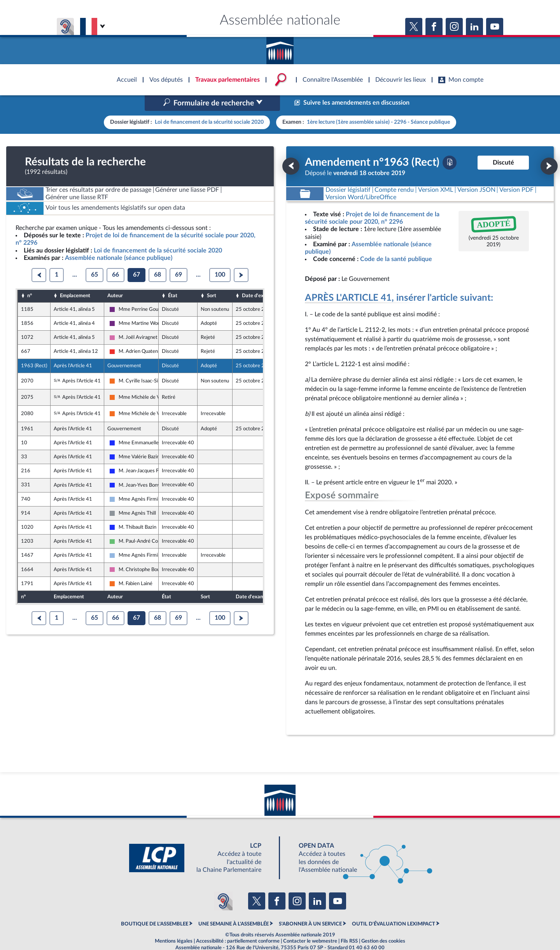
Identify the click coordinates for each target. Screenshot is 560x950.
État (173, 279)
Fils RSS (349, 924)
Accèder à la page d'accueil (280, 48)
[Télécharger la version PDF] (450, 146)
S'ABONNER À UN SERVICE (310, 907)
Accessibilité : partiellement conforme (238, 924)
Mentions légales (174, 924)
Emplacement (75, 279)
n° (30, 279)
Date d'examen (259, 279)
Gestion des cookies (383, 924)
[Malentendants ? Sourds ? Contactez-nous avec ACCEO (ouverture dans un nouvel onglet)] (223, 885)
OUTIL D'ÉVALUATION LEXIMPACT (394, 907)
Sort (212, 279)
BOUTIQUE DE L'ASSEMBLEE (155, 907)
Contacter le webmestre (310, 924)
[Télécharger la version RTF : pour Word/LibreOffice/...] (361, 181)
